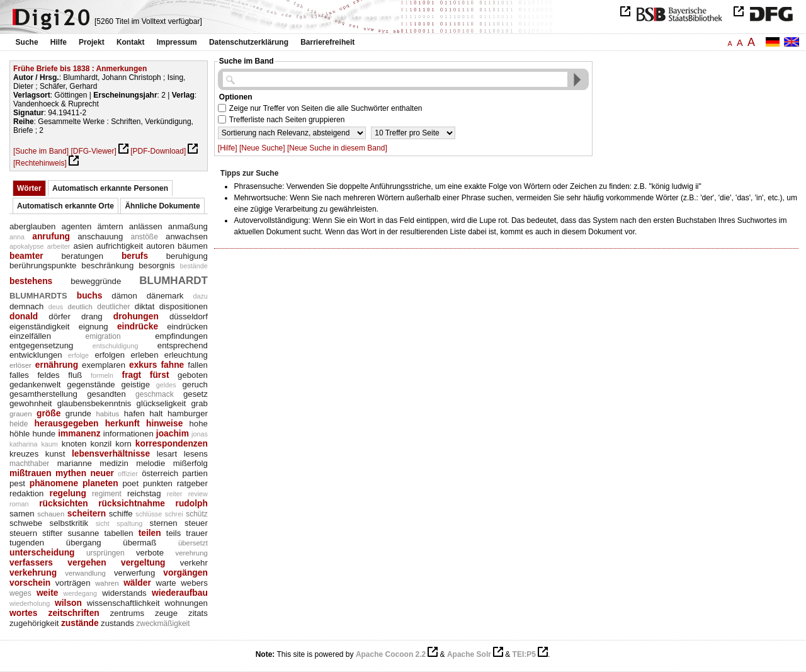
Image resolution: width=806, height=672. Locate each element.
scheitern (87, 513)
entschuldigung (116, 346)
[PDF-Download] (158, 151)
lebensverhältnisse (111, 453)
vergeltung (143, 562)
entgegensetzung (41, 345)
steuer (196, 523)
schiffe (121, 514)
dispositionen (184, 306)
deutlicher (113, 307)
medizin (114, 463)
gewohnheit (31, 403)
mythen (71, 473)
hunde (44, 434)
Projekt (92, 42)
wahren (107, 583)
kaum (49, 444)
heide (19, 424)
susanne (83, 533)
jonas (200, 434)
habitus (107, 414)
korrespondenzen (172, 443)
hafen (134, 413)
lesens (196, 454)
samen (22, 514)
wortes (23, 613)
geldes (166, 385)
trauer (197, 533)
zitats (198, 613)
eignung (94, 327)
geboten (193, 375)
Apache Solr (469, 654)
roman (19, 504)
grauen (21, 414)
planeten (100, 483)
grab (199, 403)
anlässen (146, 226)
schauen (51, 514)
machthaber (29, 464)
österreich (160, 473)
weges (20, 593)
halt (156, 413)
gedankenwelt (35, 384)
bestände (193, 266)
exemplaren (104, 365)
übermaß (139, 543)
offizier (128, 474)
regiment (107, 494)
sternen (164, 523)
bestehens (31, 281)
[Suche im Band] (41, 151)
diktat (145, 306)
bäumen (193, 246)
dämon (124, 296)
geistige (136, 384)
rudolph (192, 503)
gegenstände (91, 384)
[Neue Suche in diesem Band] (337, 148)
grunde (78, 413)
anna (17, 237)
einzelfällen (30, 336)
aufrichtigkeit (120, 246)
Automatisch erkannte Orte (65, 206)
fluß (75, 375)
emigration (103, 336)
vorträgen (73, 583)
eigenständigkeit (39, 327)
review (198, 494)
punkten (158, 483)
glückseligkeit (162, 403)
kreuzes (24, 454)
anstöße (144, 237)
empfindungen (181, 336)
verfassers (31, 562)
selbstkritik (69, 523)
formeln (102, 375)
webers (194, 583)
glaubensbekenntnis (94, 403)
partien (195, 473)
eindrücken (187, 327)
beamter (26, 256)
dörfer (60, 316)
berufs (135, 256)
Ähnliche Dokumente (162, 206)
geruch (195, 384)
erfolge (78, 355)
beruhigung (187, 256)
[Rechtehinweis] (40, 163)
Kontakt (131, 42)
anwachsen (187, 236)
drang (92, 316)
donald (24, 316)
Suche (27, 42)
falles (19, 375)
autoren (160, 246)
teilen (150, 533)
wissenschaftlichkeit (123, 603)
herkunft (122, 423)
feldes (48, 375)
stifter (52, 533)
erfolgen (110, 355)
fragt (132, 375)
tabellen (118, 533)
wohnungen (186, 603)
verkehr (194, 563)
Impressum (177, 42)
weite (48, 593)
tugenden (27, 543)
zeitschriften (73, 613)
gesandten (106, 394)
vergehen (87, 562)
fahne (172, 365)
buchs (90, 295)
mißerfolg (190, 463)
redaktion (26, 493)
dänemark (165, 296)
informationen (128, 434)
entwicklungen (36, 355)
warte (166, 583)
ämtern (110, 226)
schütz (197, 514)
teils (173, 533)
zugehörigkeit (34, 623)
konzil (101, 444)
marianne (75, 463)
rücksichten (63, 503)
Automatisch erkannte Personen (110, 188)
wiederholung (30, 603)
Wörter (29, 188)
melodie (150, 463)
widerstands (124, 593)
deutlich (80, 307)
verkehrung (33, 572)
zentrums (127, 613)
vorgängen (185, 572)
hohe (198, 424)
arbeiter (59, 246)
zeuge (166, 613)
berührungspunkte (43, 265)
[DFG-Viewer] (93, 151)
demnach (26, 306)
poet (130, 483)
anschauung (100, 236)
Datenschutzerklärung (249, 42)
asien (83, 246)
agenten (77, 226)
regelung (68, 493)
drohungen (136, 316)
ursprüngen (105, 553)
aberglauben (32, 226)
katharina (23, 444)
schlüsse (149, 514)
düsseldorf (189, 316)
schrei (174, 514)
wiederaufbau (180, 593)
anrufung (51, 236)
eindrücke (138, 326)
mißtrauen (31, 473)
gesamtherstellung (43, 394)
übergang (84, 543)
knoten (74, 444)
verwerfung (134, 573)
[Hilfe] (228, 148)
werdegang (80, 593)
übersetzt (193, 543)
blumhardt (173, 279)
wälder (137, 583)
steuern (23, 533)
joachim (173, 433)
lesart (167, 454)
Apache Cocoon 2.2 (391, 654)
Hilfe (59, 42)
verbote (150, 553)
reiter (175, 494)
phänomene (54, 483)
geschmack (155, 394)
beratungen (82, 256)
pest (17, 483)
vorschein (30, 583)
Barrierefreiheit (327, 42)
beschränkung (107, 265)
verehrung (191, 553)
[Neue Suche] (262, 148)
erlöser (20, 365)
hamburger (188, 413)
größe (48, 413)
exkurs (143, 365)
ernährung (57, 365)
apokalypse (27, 246)
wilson (68, 603)
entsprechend (183, 345)
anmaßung (188, 226)
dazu (200, 296)
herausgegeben (67, 423)
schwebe (26, 523)
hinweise (164, 423)
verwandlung (85, 573)
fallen (198, 365)
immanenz (79, 433)
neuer (102, 473)
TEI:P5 (524, 654)
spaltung (129, 523)
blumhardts (38, 294)
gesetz (196, 394)
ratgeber (192, 483)
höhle (20, 434)
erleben (144, 355)
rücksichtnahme (132, 503)
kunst (55, 454)
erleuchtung (186, 355)
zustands (117, 623)
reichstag (144, 493)
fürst (160, 375)
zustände (80, 623)
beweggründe (96, 281)
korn (123, 444)
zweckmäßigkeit (163, 624)
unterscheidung (42, 552)
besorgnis (156, 265)
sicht (103, 523)
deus (56, 307)
